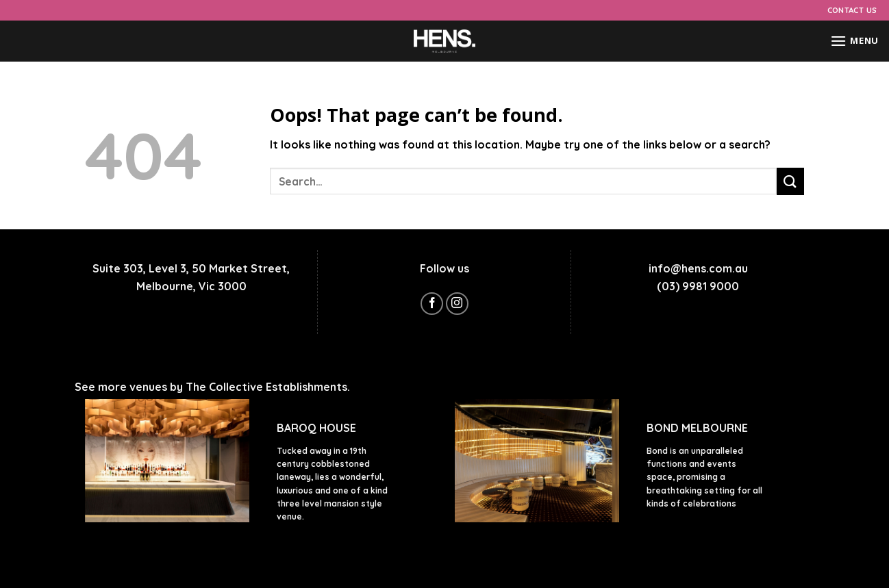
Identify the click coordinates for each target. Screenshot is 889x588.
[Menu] (854, 41)
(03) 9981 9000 (698, 286)
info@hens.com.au (698, 268)
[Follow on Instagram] (457, 304)
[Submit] (790, 181)
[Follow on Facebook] (432, 304)
